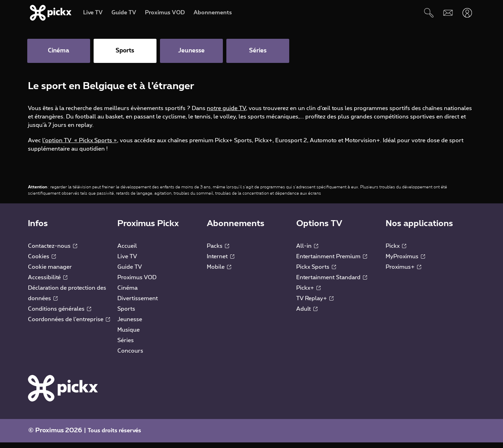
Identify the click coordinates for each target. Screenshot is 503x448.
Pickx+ (308, 294)
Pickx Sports (316, 273)
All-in (307, 252)
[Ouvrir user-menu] (467, 13)
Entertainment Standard (332, 283)
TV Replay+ (315, 304)
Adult (307, 315)
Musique (129, 335)
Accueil (127, 252)
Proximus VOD (137, 283)
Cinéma (127, 294)
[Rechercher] (429, 13)
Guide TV (130, 273)
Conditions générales (60, 315)
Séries (126, 346)
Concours (130, 356)
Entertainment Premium (332, 262)
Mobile (219, 273)
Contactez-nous (53, 252)
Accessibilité (48, 283)
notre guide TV (226, 114)
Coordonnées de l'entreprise (69, 325)
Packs (218, 252)
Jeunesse (130, 325)
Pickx (396, 252)
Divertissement (138, 304)
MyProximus (405, 262)
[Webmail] (448, 13)
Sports (126, 315)
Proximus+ (403, 273)
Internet (221, 262)
